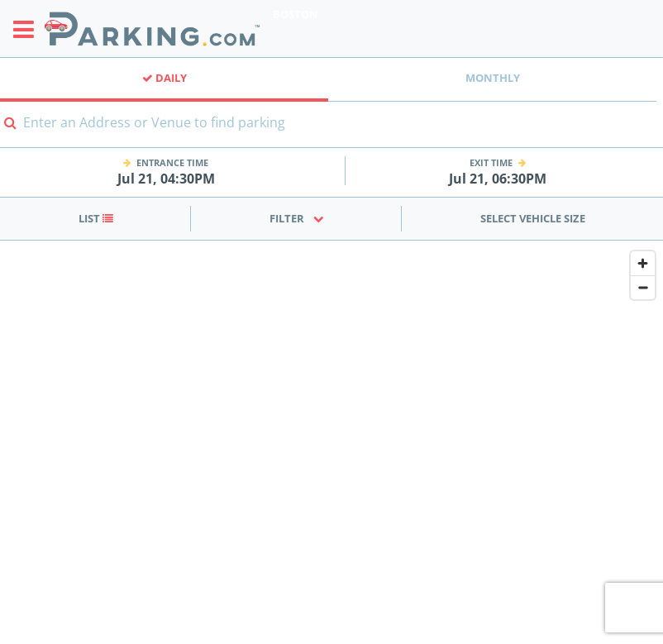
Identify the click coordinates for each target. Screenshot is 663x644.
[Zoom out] (643, 287)
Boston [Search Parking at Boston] (296, 14)
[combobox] (331, 133)
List (96, 218)
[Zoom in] (643, 263)
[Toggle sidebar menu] (29, 29)
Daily (165, 78)
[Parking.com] (152, 29)
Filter (297, 218)
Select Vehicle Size (533, 218)
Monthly (493, 78)
